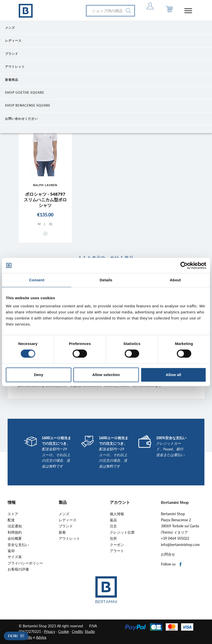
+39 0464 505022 (175, 538)
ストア (13, 514)
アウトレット (69, 538)
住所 (113, 538)
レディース (68, 520)
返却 (11, 551)
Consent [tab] (37, 280)
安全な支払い (18, 545)
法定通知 (15, 526)
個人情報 (117, 514)
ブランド (66, 526)
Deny (39, 375)
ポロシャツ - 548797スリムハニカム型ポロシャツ (45, 200)
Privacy (50, 631)
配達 (11, 520)
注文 (113, 526)
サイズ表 (15, 557)
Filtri (13, 636)
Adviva (41, 637)
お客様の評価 (18, 569)
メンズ (64, 514)
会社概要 (15, 538)
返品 (113, 520)
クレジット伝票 (122, 532)
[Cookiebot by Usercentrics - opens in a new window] (184, 265)
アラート (117, 551)
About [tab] (175, 280)
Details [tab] (106, 280)
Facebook (181, 565)
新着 (62, 532)
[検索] (110, 11)
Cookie (63, 631)
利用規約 (15, 532)
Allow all (173, 375)
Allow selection (106, 375)
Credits (77, 631)
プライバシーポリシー (25, 563)
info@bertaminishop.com (180, 545)
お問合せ (168, 554)
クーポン (117, 545)
